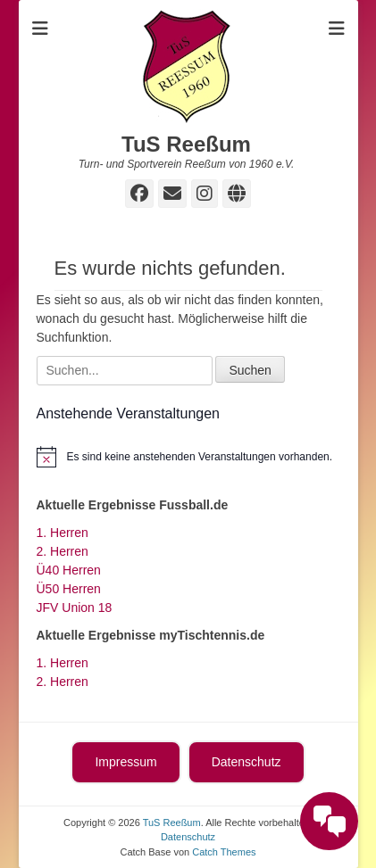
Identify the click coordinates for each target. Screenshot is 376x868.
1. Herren (63, 533)
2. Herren (63, 551)
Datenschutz (246, 762)
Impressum (125, 762)
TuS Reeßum (186, 144)
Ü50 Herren (69, 589)
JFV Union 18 (75, 608)
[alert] (188, 457)
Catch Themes (224, 852)
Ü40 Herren (69, 570)
